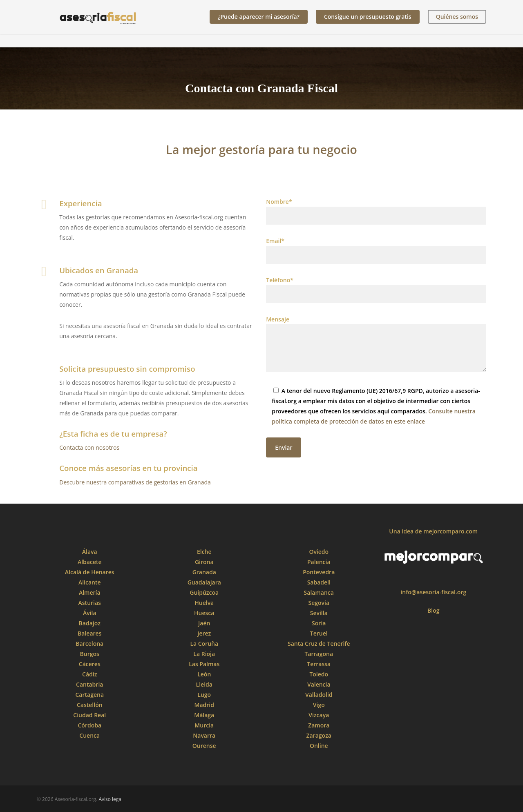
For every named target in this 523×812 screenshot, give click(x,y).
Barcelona (89, 644)
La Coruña (204, 644)
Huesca (204, 613)
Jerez (204, 633)
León (204, 674)
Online (319, 746)
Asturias (90, 603)
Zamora (319, 725)
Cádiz (89, 674)
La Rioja (204, 654)
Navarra (204, 735)
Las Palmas (204, 664)
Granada (204, 572)
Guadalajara (204, 582)
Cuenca (89, 735)
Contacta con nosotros (89, 447)
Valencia (319, 684)
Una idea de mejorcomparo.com (433, 531)
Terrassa (319, 664)
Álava (90, 552)
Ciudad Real (89, 715)
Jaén (204, 623)
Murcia (204, 725)
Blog (433, 610)
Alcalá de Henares (90, 572)
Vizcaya (319, 715)
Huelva (204, 603)
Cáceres (90, 664)
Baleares (89, 633)
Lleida (204, 684)
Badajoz (90, 623)
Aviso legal (111, 799)
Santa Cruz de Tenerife (319, 644)
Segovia (319, 603)
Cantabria (89, 684)
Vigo (319, 705)
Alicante (90, 582)
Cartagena (89, 695)
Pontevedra (319, 572)
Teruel (319, 633)
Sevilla (319, 613)
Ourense (204, 746)
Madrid (204, 705)
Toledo (319, 674)
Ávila (90, 613)
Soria (319, 623)
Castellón (90, 705)
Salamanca (319, 592)
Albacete (90, 562)
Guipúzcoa (204, 592)
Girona (204, 562)
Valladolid (319, 695)
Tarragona (319, 654)
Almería (90, 592)
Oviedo (319, 552)
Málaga (204, 715)
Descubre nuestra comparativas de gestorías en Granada (135, 482)
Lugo (204, 695)
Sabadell (319, 582)
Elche (204, 552)
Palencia (319, 562)
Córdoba (89, 725)
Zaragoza (319, 735)
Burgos (90, 654)
